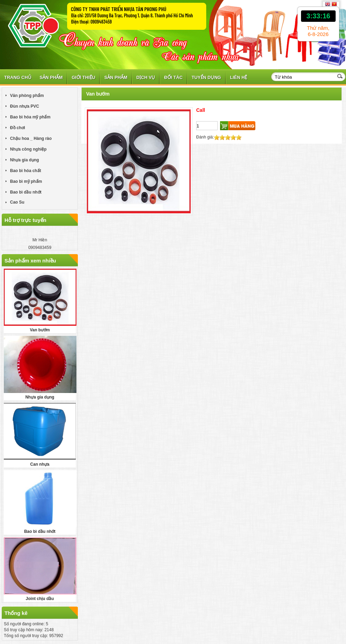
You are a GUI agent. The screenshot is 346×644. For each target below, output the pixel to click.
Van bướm (40, 330)
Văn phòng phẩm (27, 96)
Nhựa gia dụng (25, 160)
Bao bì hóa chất (26, 171)
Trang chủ (18, 77)
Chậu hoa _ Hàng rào (31, 138)
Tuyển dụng (206, 77)
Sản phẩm (51, 77)
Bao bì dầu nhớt (26, 192)
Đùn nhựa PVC (25, 106)
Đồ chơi (17, 128)
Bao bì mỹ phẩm (26, 181)
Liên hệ (239, 77)
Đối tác (173, 77)
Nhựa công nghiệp (28, 149)
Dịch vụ (146, 77)
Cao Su (17, 202)
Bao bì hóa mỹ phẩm (30, 117)
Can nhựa (40, 464)
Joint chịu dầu (40, 599)
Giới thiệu (83, 77)
